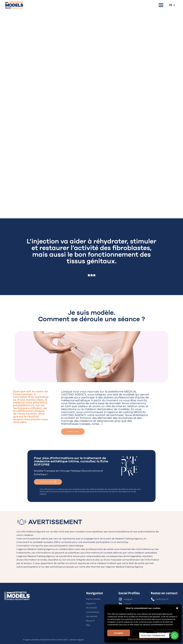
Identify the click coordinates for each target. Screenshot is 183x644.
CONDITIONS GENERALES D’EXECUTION (144, 639)
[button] (177, 608)
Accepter (119, 633)
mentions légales (77, 640)
